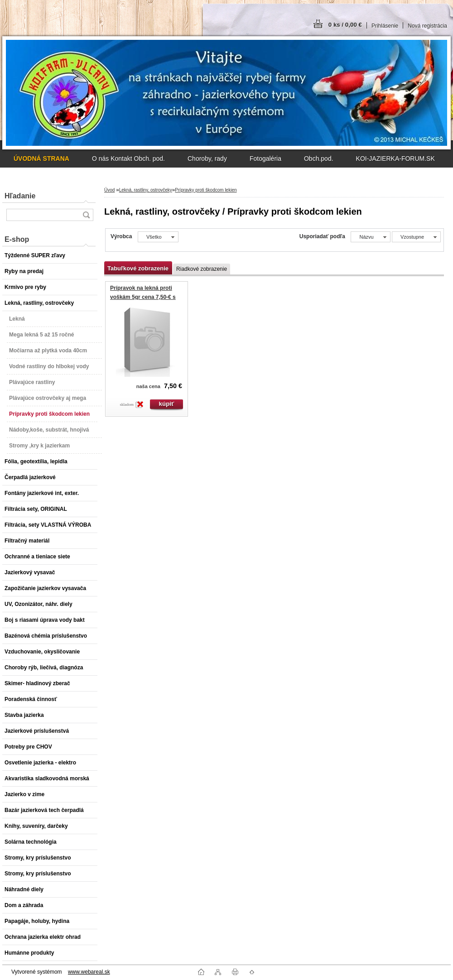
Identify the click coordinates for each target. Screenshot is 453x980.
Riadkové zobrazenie (202, 269)
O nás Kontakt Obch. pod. (128, 159)
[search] (86, 215)
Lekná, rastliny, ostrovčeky (146, 190)
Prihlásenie (385, 26)
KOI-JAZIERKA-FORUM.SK (395, 159)
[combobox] (370, 237)
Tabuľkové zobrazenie (138, 268)
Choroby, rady (207, 159)
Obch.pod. (319, 159)
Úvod (109, 190)
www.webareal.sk (89, 972)
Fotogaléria (265, 159)
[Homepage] (41, 159)
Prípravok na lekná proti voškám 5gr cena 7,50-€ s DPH (143, 297)
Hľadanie (20, 196)
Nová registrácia (427, 26)
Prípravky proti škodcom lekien (206, 190)
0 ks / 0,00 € (345, 25)
